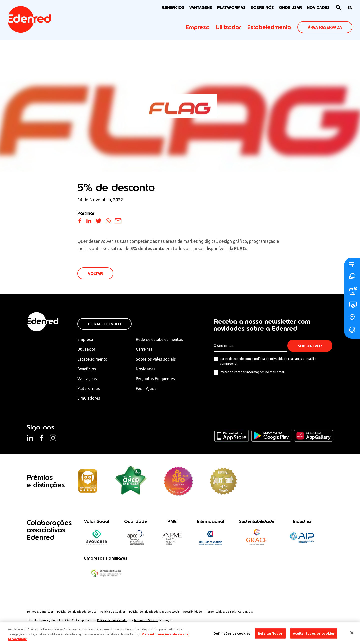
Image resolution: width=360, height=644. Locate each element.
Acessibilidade (193, 612)
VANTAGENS (201, 8)
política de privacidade (271, 359)
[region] (180, 633)
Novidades (146, 369)
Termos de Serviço (146, 620)
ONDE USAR (290, 8)
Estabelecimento (269, 27)
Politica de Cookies (113, 612)
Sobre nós (262, 8)
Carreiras (144, 349)
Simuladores (89, 398)
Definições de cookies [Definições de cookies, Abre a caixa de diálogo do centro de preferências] (232, 633)
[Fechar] (352, 633)
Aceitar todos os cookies (314, 633)
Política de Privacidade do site (77, 612)
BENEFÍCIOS (173, 8)
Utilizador (229, 27)
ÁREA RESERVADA (325, 27)
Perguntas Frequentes (155, 379)
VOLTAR (95, 274)
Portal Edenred (105, 324)
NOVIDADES (318, 8)
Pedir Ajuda (146, 388)
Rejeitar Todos (270, 633)
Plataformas (231, 8)
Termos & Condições (40, 612)
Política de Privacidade (112, 620)
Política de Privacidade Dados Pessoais (154, 612)
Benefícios (87, 369)
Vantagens (87, 379)
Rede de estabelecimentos (160, 339)
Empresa (198, 27)
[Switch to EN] (350, 8)
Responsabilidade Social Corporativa (230, 612)
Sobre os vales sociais (156, 359)
